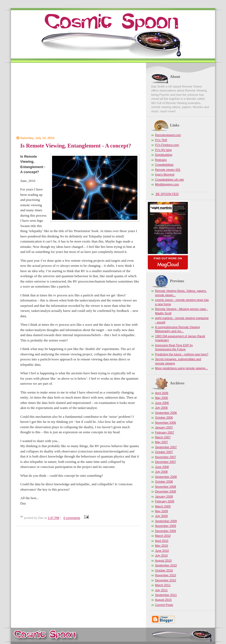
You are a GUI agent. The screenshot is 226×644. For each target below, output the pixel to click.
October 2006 (164, 418)
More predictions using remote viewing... (181, 368)
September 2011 (166, 595)
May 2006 (162, 398)
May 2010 (162, 546)
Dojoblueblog (164, 155)
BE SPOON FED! (167, 194)
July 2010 (161, 555)
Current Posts (164, 605)
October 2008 (164, 482)
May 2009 (162, 511)
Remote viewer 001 (168, 170)
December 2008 (166, 491)
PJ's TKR (161, 140)
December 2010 (166, 580)
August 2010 (163, 560)
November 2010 (166, 575)
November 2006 (166, 423)
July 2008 (161, 472)
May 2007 (162, 442)
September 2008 (166, 477)
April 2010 (162, 541)
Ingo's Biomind (165, 174)
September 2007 (166, 447)
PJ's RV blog (163, 150)
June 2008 (162, 467)
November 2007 (166, 457)
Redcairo (161, 160)
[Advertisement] (78, 100)
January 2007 (164, 427)
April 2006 (162, 393)
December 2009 (166, 531)
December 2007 (166, 462)
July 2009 (161, 516)
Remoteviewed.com (168, 135)
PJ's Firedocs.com (167, 145)
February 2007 (165, 432)
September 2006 (166, 413)
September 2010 (166, 565)
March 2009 (163, 506)
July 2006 (161, 408)
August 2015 (163, 600)
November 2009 (166, 526)
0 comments (72, 518)
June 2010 (162, 551)
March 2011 (163, 585)
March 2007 (163, 437)
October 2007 (164, 452)
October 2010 (164, 570)
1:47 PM (53, 518)
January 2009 (164, 496)
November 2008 (166, 487)
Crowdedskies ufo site (169, 180)
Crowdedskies (164, 165)
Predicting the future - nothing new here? (182, 354)
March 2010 (163, 536)
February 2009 (165, 501)
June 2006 (162, 403)
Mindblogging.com (167, 184)
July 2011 (161, 590)
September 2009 (166, 521)
